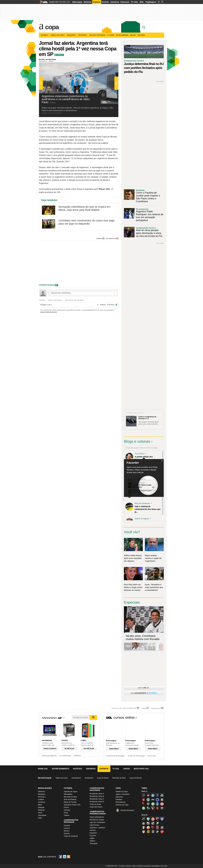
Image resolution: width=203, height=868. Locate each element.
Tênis (40, 813)
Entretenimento (61, 769)
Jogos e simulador (123, 794)
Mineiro (67, 831)
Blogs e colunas (137, 441)
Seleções (72, 35)
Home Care (152, 756)
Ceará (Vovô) (153, 823)
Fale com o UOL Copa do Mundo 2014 (124, 708)
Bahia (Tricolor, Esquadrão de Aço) (153, 795)
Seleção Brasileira (127, 810)
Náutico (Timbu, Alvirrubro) (148, 828)
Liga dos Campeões (97, 822)
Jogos (127, 769)
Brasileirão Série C (97, 799)
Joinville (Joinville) (144, 828)
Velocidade (42, 815)
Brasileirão (89, 778)
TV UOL (134, 2)
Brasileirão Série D (97, 802)
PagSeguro (151, 2)
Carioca (67, 828)
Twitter (65, 857)
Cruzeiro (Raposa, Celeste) (157, 800)
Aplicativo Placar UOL (72, 805)
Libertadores (76, 778)
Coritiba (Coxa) (148, 800)
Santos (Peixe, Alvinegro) (148, 808)
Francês (93, 836)
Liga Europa (94, 825)
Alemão (93, 830)
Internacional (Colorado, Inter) (162, 804)
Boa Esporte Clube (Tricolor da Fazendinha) (144, 823)
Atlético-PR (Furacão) (148, 795)
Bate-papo (77, 2)
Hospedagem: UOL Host (159, 866)
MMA (40, 805)
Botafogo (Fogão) (157, 795)
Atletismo (41, 791)
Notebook (77, 756)
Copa (52, 27)
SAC (68, 2)
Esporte (97, 2)
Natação (41, 807)
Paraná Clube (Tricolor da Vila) (157, 828)
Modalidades (45, 788)
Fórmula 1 (42, 797)
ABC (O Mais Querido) (144, 819)
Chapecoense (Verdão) (162, 795)
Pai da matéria (122, 35)
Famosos (125, 2)
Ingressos (119, 797)
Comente (60, 55)
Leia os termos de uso (49, 312)
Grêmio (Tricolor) (157, 804)
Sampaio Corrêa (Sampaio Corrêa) (148, 832)
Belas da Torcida (70, 802)
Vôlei (40, 818)
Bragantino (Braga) (148, 823)
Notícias (88, 2)
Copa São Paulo (96, 807)
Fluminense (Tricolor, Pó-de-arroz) (148, 804)
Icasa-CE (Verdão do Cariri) (162, 823)
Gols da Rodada (70, 799)
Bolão (133, 35)
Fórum (66, 807)
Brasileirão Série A (97, 794)
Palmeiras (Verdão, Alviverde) (144, 808)
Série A (144, 791)
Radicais (41, 810)
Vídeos (66, 815)
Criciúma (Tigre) (153, 800)
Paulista (67, 825)
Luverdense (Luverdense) (157, 823)
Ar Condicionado (65, 756)
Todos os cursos (155, 718)
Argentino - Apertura (97, 828)
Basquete (42, 794)
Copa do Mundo (136, 778)
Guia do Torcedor (97, 35)
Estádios (83, 35)
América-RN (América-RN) (153, 819)
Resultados (68, 794)
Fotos (66, 813)
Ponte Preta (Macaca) (162, 828)
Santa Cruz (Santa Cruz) (153, 832)
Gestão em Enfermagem (136, 756)
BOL (142, 2)
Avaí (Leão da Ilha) (162, 819)
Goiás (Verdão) (153, 804)
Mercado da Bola (119, 778)
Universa (115, 2)
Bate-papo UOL (141, 769)
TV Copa (111, 35)
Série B (144, 815)
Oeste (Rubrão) (153, 828)
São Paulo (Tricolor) (153, 808)
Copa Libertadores (97, 817)
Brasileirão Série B (97, 796)
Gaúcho (67, 833)
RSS (69, 857)
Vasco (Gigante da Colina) (157, 832)
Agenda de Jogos (71, 791)
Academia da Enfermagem (115, 756)
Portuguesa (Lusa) (144, 832)
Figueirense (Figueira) (162, 800)
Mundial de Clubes (97, 820)
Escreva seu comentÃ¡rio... (83, 293)
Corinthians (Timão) (144, 800)
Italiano (92, 841)
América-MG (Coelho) (148, 819)
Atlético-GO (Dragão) (157, 819)
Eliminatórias (120, 802)
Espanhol (93, 833)
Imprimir (99, 238)
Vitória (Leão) (162, 808)
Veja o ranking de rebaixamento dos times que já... (148, 509)
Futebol (41, 799)
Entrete (105, 2)
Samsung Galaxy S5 (49, 756)
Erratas (144, 708)
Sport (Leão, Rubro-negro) (157, 808)
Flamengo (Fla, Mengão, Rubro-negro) (144, 804)
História (141, 35)
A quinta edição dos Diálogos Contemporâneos (147, 458)
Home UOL (43, 769)
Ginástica (42, 802)
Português (94, 843)
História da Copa (122, 805)
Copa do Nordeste (71, 836)
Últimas (45, 35)
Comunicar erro (111, 238)
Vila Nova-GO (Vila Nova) (162, 832)
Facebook (61, 857)
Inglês (92, 838)
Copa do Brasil (103, 778)
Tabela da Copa (58, 35)
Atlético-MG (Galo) (144, 795)
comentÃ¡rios (47, 285)
